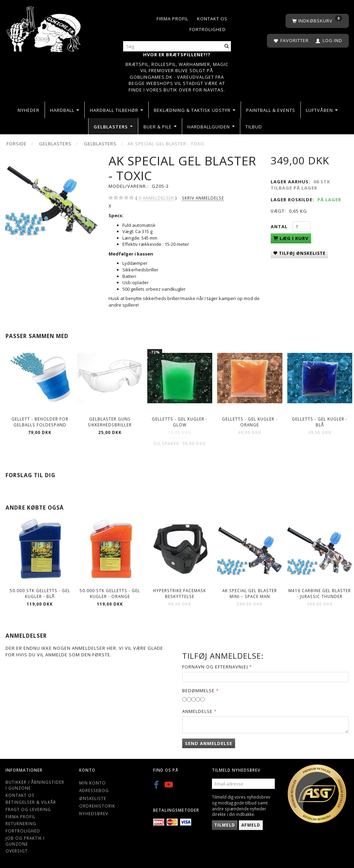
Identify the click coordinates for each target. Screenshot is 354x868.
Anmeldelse (197, 711)
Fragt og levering (28, 809)
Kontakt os (212, 19)
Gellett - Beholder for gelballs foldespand (40, 422)
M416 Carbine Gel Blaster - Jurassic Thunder (320, 593)
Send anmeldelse (209, 743)
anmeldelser (156, 198)
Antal (280, 226)
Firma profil (173, 19)
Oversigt (17, 851)
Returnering (21, 823)
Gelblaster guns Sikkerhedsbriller (110, 422)
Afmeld (251, 825)
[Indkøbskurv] (317, 21)
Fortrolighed (208, 29)
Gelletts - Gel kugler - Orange (250, 422)
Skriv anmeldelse (203, 198)
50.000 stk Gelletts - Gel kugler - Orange (110, 593)
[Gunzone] (44, 27)
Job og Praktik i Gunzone (25, 841)
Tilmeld (225, 825)
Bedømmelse (198, 691)
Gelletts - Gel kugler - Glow (180, 422)
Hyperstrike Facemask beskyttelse (180, 593)
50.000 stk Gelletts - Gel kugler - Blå (40, 593)
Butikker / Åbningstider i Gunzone (35, 785)
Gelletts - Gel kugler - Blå (320, 422)
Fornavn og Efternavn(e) (215, 667)
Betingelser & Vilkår (31, 802)
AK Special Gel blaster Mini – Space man (250, 593)
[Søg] (227, 46)
